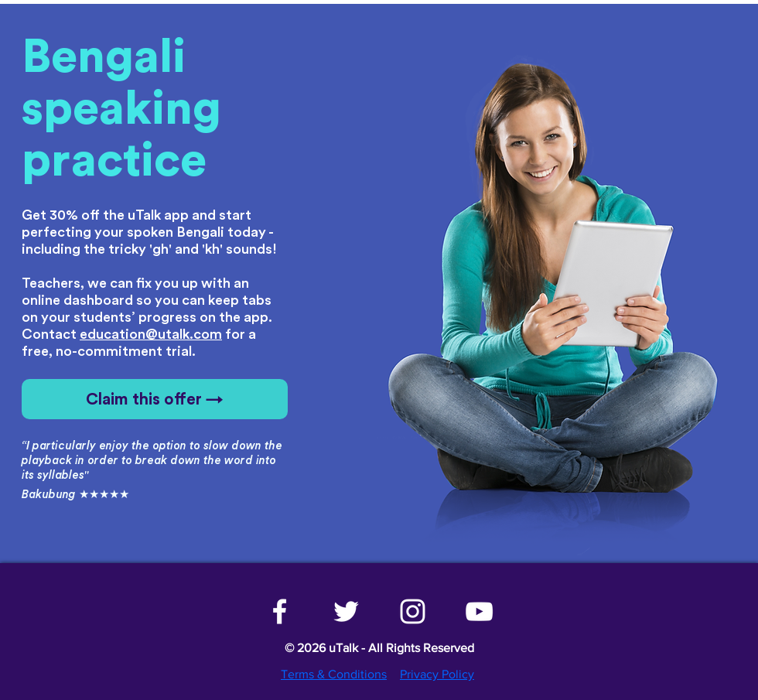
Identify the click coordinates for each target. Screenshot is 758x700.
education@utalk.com (151, 334)
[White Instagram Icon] (413, 611)
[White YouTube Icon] (479, 611)
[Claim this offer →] (155, 399)
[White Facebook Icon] (280, 611)
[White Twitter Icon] (346, 611)
